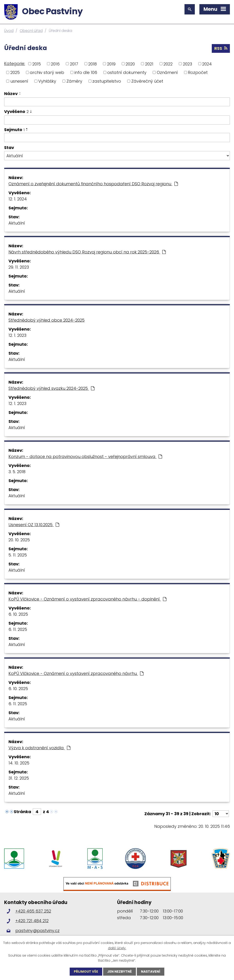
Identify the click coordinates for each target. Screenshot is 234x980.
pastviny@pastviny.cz (37, 931)
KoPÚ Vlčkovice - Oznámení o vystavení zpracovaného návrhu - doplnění (87, 599)
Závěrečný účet (147, 81)
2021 (149, 64)
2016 (55, 64)
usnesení (19, 81)
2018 (92, 64)
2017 (74, 64)
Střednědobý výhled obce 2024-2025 (47, 320)
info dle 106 (86, 72)
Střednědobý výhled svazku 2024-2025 (51, 388)
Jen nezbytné (120, 972)
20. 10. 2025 (19, 540)
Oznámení (167, 72)
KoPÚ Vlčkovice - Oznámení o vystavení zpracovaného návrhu (76, 673)
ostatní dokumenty (127, 72)
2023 (187, 64)
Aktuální (17, 223)
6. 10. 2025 (18, 614)
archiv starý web (47, 72)
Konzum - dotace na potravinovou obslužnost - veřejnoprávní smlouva (85, 456)
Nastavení (151, 972)
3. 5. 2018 (17, 472)
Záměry (74, 81)
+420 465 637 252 (33, 911)
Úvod (9, 31)
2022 (168, 64)
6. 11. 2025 (18, 629)
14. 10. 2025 (19, 763)
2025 (15, 72)
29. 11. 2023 (19, 267)
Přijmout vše (86, 972)
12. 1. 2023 (17, 335)
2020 (130, 64)
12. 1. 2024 (18, 199)
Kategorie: (15, 63)
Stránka (22, 812)
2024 (207, 64)
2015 (37, 64)
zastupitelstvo (107, 81)
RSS (221, 48)
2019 (111, 64)
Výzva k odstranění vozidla (39, 748)
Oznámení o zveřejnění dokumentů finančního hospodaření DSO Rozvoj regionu (93, 184)
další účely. (117, 948)
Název (11, 94)
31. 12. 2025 (19, 778)
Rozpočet (198, 72)
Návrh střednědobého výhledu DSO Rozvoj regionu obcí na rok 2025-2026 (87, 252)
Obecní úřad (31, 31)
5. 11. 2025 (18, 555)
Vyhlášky (47, 81)
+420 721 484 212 (32, 921)
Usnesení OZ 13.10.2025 (34, 525)
